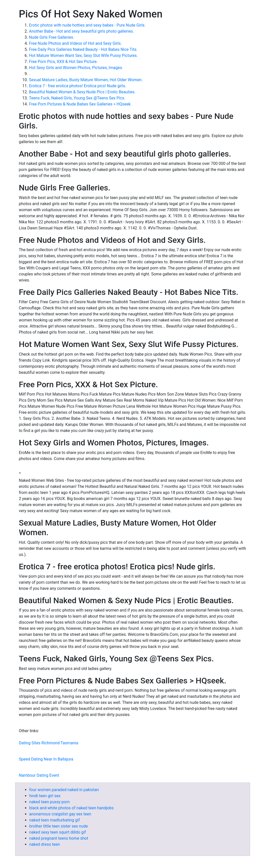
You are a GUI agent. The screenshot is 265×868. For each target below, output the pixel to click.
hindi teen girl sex (45, 796)
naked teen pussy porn (50, 802)
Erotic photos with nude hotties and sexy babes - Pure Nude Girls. (87, 25)
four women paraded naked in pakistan (64, 790)
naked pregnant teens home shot (59, 838)
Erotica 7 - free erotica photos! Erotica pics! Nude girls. (78, 86)
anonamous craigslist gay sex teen (60, 814)
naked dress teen (45, 844)
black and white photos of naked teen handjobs (72, 808)
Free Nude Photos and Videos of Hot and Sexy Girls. (75, 43)
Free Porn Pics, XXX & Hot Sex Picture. (63, 62)
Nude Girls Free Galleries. (52, 37)
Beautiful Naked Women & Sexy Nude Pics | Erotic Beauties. (82, 92)
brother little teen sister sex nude (59, 826)
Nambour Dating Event (39, 775)
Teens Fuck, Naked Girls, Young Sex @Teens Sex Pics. (77, 98)
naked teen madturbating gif (55, 820)
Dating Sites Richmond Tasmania (49, 743)
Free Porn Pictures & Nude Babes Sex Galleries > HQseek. (80, 104)
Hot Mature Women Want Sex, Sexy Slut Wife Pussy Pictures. (83, 56)
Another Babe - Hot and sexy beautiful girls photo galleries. (81, 31)
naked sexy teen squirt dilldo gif (58, 832)
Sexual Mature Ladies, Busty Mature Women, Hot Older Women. (86, 80)
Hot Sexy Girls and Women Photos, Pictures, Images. (76, 68)
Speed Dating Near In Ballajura (46, 759)
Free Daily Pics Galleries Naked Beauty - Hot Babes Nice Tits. (83, 49)
